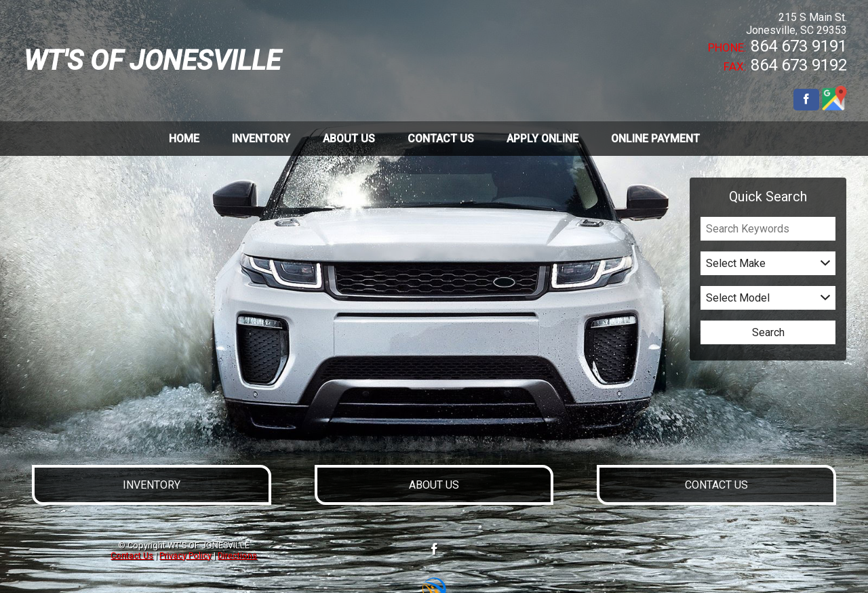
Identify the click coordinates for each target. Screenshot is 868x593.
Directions (237, 555)
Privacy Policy (185, 555)
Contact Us (132, 555)
